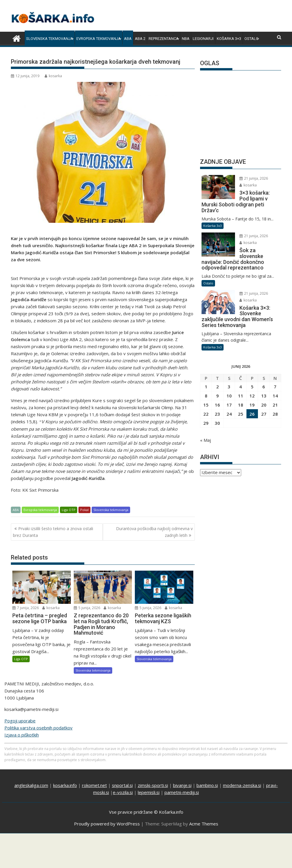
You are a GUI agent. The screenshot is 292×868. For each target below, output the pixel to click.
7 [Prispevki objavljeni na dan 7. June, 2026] (275, 387)
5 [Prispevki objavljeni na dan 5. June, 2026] (252, 387)
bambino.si (207, 785)
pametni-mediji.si (182, 792)
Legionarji (203, 39)
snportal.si (122, 785)
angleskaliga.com (31, 785)
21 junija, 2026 (254, 178)
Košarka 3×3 (229, 39)
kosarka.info (65, 785)
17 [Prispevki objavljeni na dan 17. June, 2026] (229, 405)
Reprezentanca (164, 39)
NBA (186, 39)
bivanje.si (182, 785)
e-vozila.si (123, 792)
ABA (128, 39)
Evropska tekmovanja (99, 39)
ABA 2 (140, 39)
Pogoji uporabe (20, 721)
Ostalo (251, 39)
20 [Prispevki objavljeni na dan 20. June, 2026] (264, 405)
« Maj (205, 440)
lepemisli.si (149, 792)
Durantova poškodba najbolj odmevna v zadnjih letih (154, 532)
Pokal (84, 510)
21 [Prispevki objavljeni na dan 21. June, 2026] (275, 405)
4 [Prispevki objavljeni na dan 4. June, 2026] (240, 387)
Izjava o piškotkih (22, 735)
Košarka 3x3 (213, 226)
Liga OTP (69, 510)
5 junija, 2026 (87, 608)
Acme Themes (204, 824)
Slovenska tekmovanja (50, 39)
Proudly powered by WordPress (107, 824)
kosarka (53, 76)
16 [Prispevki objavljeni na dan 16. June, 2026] (217, 405)
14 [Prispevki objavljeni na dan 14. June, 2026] (275, 396)
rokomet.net (94, 785)
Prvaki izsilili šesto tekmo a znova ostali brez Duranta (53, 532)
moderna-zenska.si (242, 785)
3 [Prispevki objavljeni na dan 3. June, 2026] (229, 387)
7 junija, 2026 (26, 608)
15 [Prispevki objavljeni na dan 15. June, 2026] (206, 405)
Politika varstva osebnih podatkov (38, 728)
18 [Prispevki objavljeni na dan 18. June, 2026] (241, 405)
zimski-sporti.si (153, 785)
